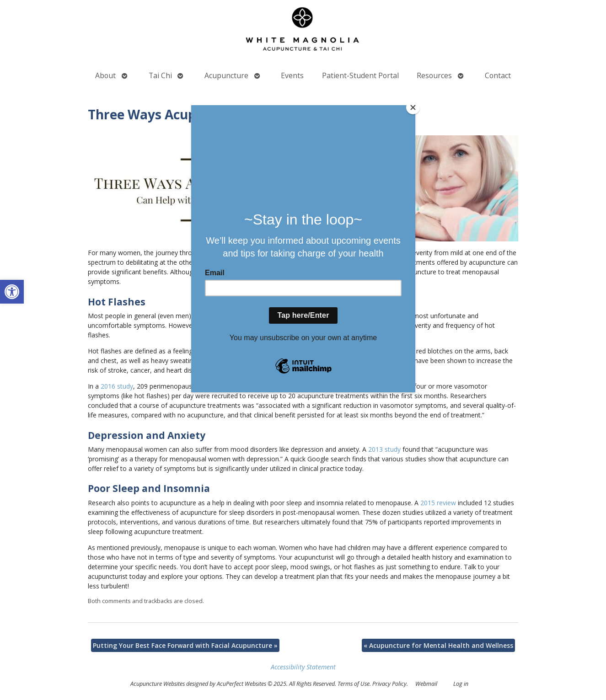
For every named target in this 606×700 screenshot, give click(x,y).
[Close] (413, 107)
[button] (12, 292)
